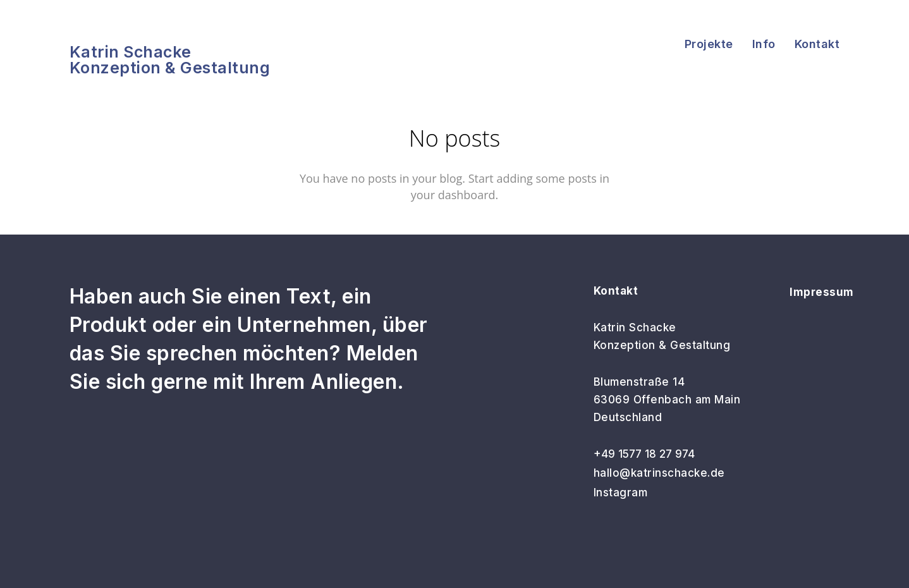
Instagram (621, 493)
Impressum (822, 292)
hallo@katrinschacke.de (659, 473)
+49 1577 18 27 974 (644, 454)
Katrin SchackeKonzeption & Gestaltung (170, 60)
